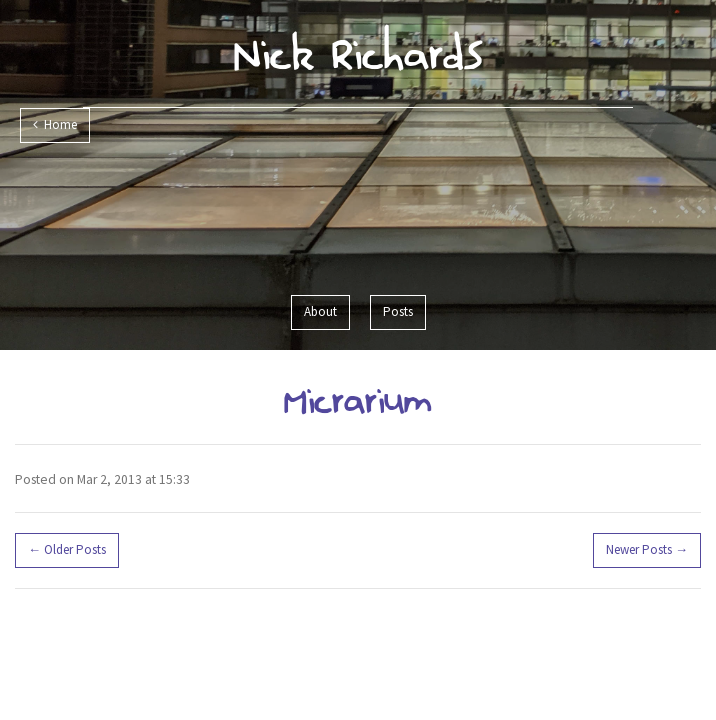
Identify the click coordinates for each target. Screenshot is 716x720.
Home (55, 124)
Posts (398, 311)
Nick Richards (358, 53)
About (320, 311)
